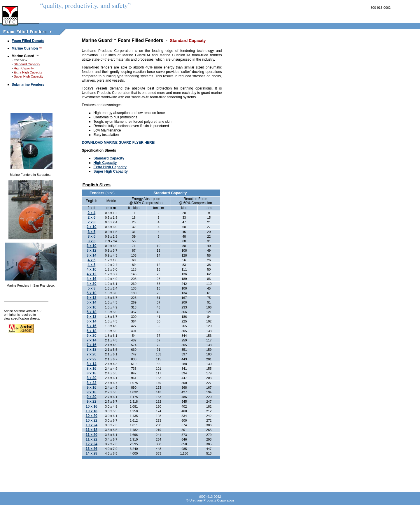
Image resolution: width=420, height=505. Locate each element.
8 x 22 (91, 383)
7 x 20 (91, 354)
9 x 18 (91, 392)
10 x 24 (92, 425)
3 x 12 (91, 250)
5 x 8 (91, 288)
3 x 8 (91, 241)
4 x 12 (91, 274)
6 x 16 (91, 326)
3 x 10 (91, 246)
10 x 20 (92, 416)
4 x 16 (91, 279)
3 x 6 (91, 236)
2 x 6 (91, 218)
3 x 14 (91, 255)
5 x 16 (91, 307)
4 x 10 (91, 269)
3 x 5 (91, 232)
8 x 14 (91, 364)
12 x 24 (92, 444)
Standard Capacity (109, 158)
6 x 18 (91, 331)
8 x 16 (91, 369)
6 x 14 (91, 321)
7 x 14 (91, 340)
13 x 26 (92, 449)
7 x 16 (91, 345)
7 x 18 (91, 350)
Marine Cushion (25, 48)
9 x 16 (91, 387)
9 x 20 (91, 397)
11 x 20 (92, 435)
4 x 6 (91, 260)
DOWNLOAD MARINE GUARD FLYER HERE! (118, 143)
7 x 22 (91, 359)
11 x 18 (92, 430)
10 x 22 (92, 420)
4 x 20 (91, 284)
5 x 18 (91, 312)
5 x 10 (91, 293)
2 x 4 (91, 213)
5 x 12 (91, 298)
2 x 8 (91, 222)
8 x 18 (91, 373)
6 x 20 (91, 336)
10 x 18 (92, 411)
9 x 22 (91, 401)
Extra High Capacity (110, 167)
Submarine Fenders (28, 85)
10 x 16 (92, 406)
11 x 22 (92, 439)
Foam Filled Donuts (28, 41)
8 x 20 (91, 378)
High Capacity (105, 163)
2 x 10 (91, 227)
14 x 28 (92, 453)
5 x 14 (91, 302)
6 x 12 (91, 317)
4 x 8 (91, 265)
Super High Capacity (110, 171)
